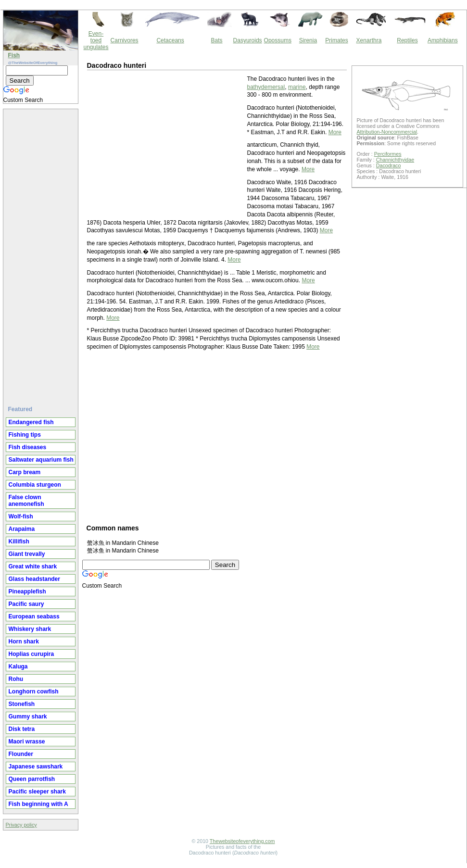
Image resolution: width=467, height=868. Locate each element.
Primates (336, 40)
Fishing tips (25, 435)
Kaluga (18, 667)
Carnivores (125, 40)
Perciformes (388, 154)
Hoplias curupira (32, 654)
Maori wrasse (27, 742)
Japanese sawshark (36, 767)
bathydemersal (266, 87)
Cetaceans (170, 40)
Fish (14, 55)
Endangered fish (31, 422)
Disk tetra (22, 729)
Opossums (278, 40)
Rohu (16, 679)
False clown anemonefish (26, 501)
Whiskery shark (30, 629)
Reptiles (407, 40)
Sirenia (308, 40)
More (335, 132)
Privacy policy (21, 825)
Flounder (21, 754)
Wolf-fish (21, 516)
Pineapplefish (27, 591)
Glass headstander (34, 579)
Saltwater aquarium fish (41, 460)
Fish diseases (28, 447)
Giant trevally (27, 554)
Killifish (19, 541)
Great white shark (33, 566)
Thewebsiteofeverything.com (242, 841)
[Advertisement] (42, 253)
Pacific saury (26, 604)
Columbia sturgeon (35, 485)
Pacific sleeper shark (37, 792)
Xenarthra (369, 40)
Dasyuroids (248, 40)
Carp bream (25, 472)
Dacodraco (389, 165)
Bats (217, 40)
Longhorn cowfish (34, 692)
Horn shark (24, 642)
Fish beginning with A (38, 804)
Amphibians (443, 40)
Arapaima (22, 529)
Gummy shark (28, 717)
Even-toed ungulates (96, 40)
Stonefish (22, 704)
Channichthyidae (395, 160)
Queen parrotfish (32, 779)
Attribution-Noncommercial (387, 132)
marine (297, 87)
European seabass (34, 616)
